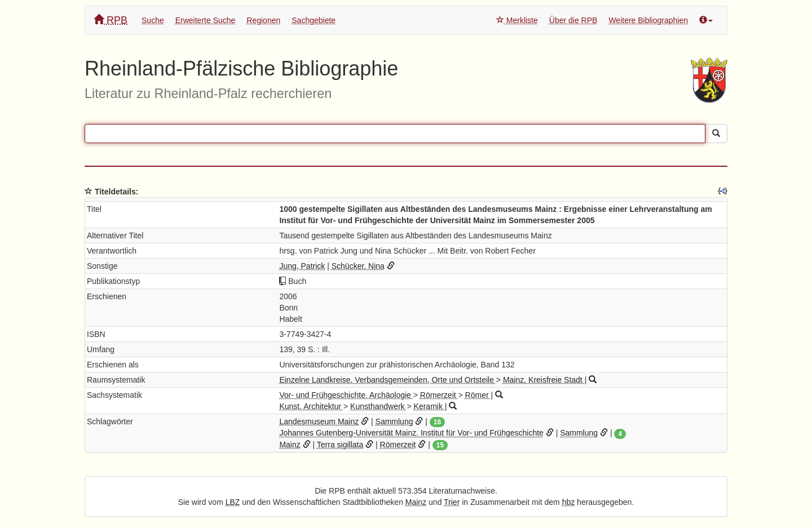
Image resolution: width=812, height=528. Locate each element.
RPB (111, 20)
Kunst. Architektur (311, 406)
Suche (153, 20)
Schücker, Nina (358, 266)
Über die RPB (573, 20)
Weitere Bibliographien (648, 20)
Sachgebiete (314, 20)
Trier (452, 502)
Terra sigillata (340, 445)
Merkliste (517, 20)
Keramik (429, 406)
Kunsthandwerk (378, 406)
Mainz (290, 445)
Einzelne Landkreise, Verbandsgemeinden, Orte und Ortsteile (387, 380)
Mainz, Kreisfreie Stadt (544, 380)
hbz (569, 502)
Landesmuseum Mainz (319, 421)
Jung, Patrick (302, 266)
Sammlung (394, 421)
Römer (478, 395)
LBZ (233, 502)
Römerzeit (439, 395)
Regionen (263, 20)
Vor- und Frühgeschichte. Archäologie (346, 395)
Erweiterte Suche (206, 20)
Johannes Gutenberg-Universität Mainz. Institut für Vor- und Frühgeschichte (411, 433)
